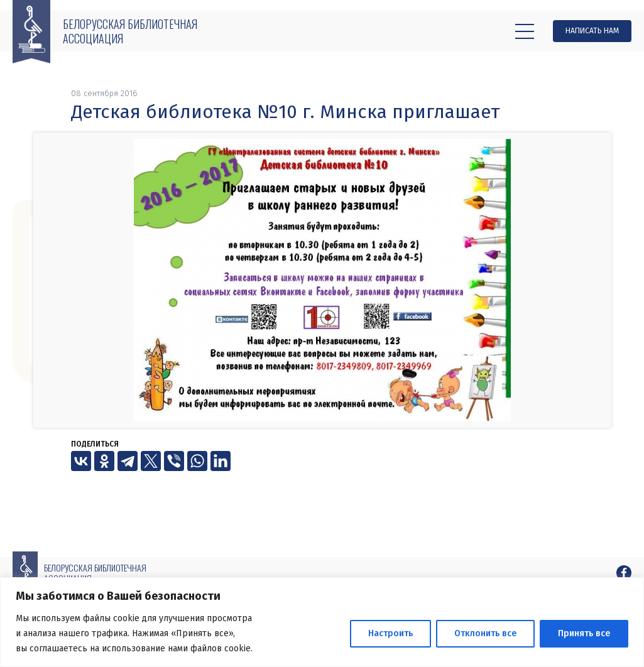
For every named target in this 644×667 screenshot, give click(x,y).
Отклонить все (485, 633)
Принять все (584, 633)
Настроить (390, 633)
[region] (322, 622)
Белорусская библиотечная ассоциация (130, 31)
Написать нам (592, 31)
